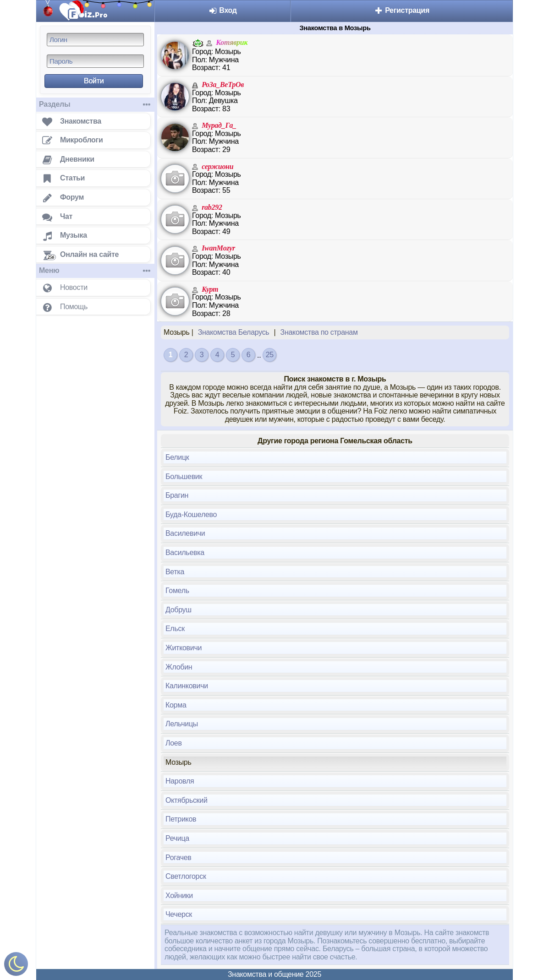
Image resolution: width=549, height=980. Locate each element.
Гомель (177, 591)
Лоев (174, 743)
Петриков (181, 819)
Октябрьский (187, 800)
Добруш (178, 610)
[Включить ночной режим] (16, 966)
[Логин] (95, 40)
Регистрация (402, 10)
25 (270, 355)
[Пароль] (95, 61)
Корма (176, 705)
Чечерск (179, 914)
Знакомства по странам (319, 332)
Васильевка (185, 553)
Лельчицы (182, 724)
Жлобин (179, 667)
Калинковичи (187, 686)
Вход (222, 10)
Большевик (184, 476)
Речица (177, 838)
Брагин (177, 495)
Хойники (179, 896)
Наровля (180, 781)
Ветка (175, 572)
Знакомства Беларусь (234, 332)
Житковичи (184, 648)
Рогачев (178, 857)
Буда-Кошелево (191, 514)
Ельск (175, 629)
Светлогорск (186, 876)
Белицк (177, 457)
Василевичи (185, 533)
